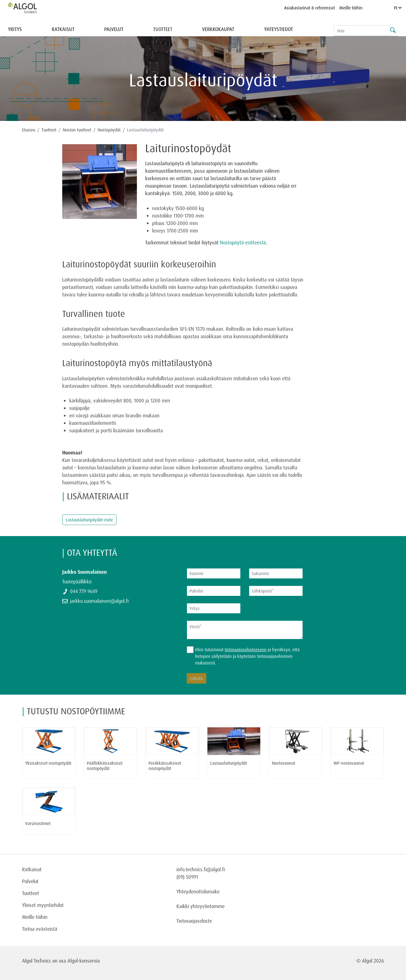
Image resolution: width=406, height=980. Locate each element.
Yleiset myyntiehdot (43, 905)
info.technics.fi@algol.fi (201, 869)
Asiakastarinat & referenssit (309, 8)
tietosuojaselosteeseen (246, 650)
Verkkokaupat (218, 29)
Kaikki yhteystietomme (201, 906)
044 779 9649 (84, 591)
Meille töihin (351, 8)
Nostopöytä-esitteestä (243, 242)
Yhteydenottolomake (198, 891)
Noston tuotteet (77, 130)
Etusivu (29, 130)
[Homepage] (28, 8)
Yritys (15, 29)
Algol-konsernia (84, 961)
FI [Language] (398, 8)
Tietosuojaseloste (194, 921)
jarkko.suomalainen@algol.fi (99, 601)
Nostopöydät (109, 130)
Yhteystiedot (279, 29)
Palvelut (114, 29)
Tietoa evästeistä (40, 929)
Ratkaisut (63, 29)
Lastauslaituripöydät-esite (89, 520)
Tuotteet (163, 29)
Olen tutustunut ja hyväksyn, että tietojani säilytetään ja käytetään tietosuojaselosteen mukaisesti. (247, 656)
